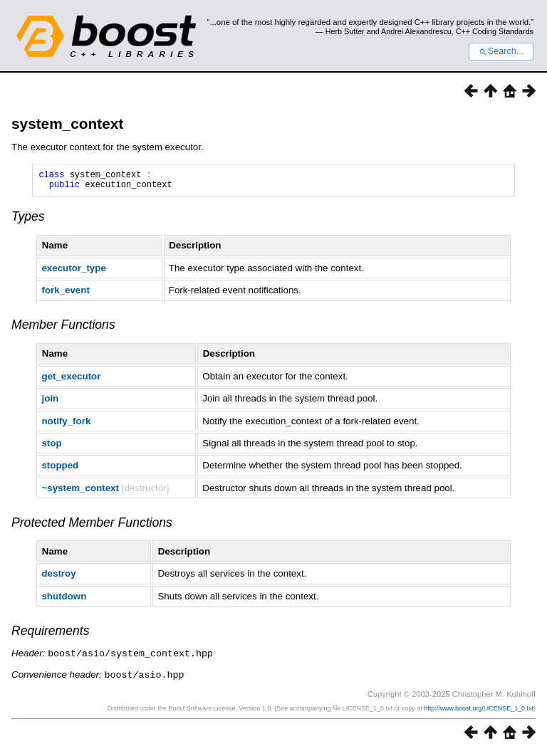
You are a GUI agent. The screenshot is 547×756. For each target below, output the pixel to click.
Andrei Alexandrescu (416, 31)
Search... (501, 51)
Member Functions (63, 329)
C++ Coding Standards (495, 31)
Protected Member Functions (92, 527)
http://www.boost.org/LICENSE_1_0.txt (479, 711)
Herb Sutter (345, 31)
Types (28, 221)
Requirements (51, 635)
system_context (67, 124)
